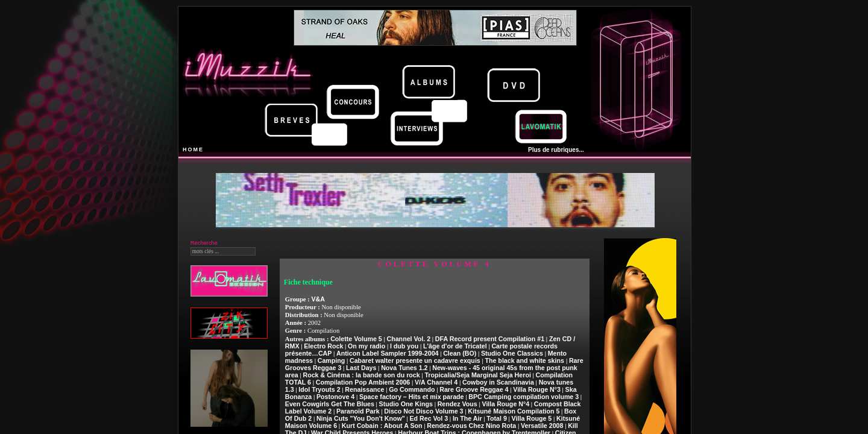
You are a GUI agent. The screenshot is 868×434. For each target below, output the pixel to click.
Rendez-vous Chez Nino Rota (471, 426)
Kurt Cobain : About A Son (382, 426)
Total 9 (497, 418)
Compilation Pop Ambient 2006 (363, 382)
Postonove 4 (335, 397)
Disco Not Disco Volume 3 (423, 411)
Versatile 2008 (542, 426)
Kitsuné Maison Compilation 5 (514, 411)
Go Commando (412, 389)
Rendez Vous (458, 404)
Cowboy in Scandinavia (498, 382)
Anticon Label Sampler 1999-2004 (387, 353)
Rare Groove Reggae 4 (474, 389)
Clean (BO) (460, 353)
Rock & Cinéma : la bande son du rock (361, 375)
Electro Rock (323, 346)
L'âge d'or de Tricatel (455, 346)
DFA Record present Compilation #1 (490, 339)
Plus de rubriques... (556, 150)
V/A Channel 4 (436, 382)
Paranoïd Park (358, 411)
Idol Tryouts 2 (319, 389)
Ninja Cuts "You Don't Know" (361, 418)
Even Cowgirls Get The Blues (330, 404)
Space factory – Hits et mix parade (412, 397)
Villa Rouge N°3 (537, 389)
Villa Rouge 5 (532, 418)
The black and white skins (525, 360)
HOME (193, 149)
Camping (332, 360)
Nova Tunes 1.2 (404, 368)
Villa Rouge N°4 (505, 404)
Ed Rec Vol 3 (429, 418)
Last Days (361, 368)
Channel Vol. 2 (408, 339)
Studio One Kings (406, 404)
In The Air (467, 418)
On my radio (366, 346)
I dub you (404, 346)
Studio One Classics (512, 353)
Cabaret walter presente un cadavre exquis (415, 360)
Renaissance (364, 389)
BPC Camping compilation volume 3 (524, 397)
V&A (318, 299)
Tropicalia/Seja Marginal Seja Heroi (478, 375)
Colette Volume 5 (356, 339)
